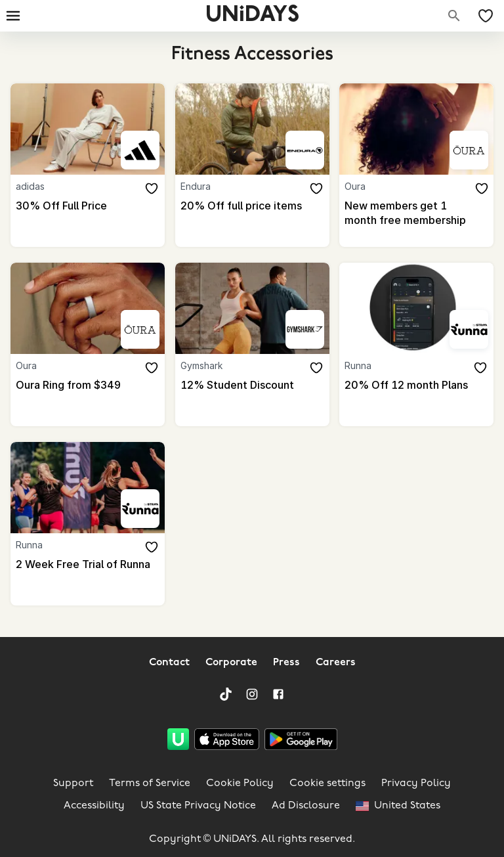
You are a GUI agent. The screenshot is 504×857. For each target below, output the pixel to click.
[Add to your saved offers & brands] (152, 188)
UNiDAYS (252, 15)
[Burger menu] (13, 16)
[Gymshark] (305, 329)
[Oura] (469, 150)
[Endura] (305, 150)
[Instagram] (252, 694)
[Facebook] (278, 694)
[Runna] (469, 329)
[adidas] (140, 150)
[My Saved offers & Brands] (486, 16)
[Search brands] (454, 16)
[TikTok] (226, 694)
